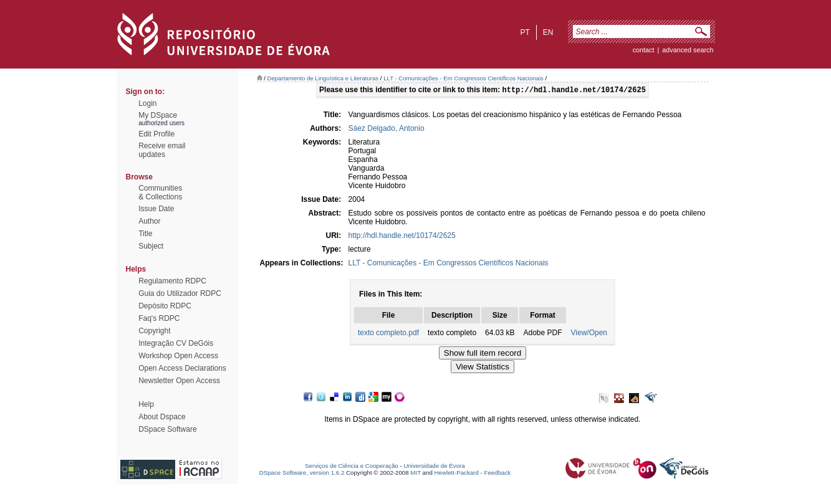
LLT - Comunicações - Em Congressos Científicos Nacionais (464, 78)
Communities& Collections (160, 193)
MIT (415, 474)
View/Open (589, 334)
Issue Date (156, 209)
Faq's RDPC (159, 318)
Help (146, 404)
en (548, 32)
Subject (151, 246)
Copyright (154, 331)
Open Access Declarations (182, 368)
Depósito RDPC (165, 306)
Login (147, 103)
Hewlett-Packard (457, 474)
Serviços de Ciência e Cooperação (352, 467)
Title (145, 234)
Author (149, 221)
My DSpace (158, 115)
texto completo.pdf (388, 334)
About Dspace (162, 417)
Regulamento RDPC (172, 281)
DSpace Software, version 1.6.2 (302, 474)
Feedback (497, 474)
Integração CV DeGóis (176, 343)
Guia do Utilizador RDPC (180, 293)
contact (644, 50)
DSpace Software (167, 429)
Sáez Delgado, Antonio (387, 130)
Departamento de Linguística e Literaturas (323, 78)
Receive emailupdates (162, 150)
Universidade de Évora (434, 467)
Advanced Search (688, 50)
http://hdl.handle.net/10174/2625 (402, 237)
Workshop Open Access (178, 356)
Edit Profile (156, 134)
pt (525, 32)
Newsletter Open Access (179, 381)
